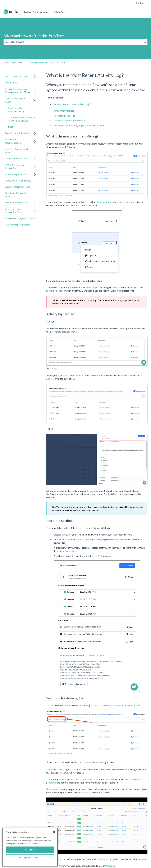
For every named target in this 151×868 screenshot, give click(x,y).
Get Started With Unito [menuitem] (17, 76)
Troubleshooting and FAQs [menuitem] (16, 100)
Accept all (30, 855)
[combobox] (73, 42)
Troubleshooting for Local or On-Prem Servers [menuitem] (21, 119)
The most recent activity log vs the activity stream (79, 125)
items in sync (92, 287)
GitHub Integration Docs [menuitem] (18, 225)
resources (87, 539)
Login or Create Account (36, 12)
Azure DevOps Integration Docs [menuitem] (14, 210)
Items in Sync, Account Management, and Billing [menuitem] (18, 90)
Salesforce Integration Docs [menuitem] (16, 195)
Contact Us (142, 3)
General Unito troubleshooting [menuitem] (16, 109)
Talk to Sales (60, 12)
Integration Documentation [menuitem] (13, 141)
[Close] (54, 838)
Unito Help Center (13, 62)
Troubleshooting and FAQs (41, 62)
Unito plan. (111, 866)
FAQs (62, 62)
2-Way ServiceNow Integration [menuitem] (15, 166)
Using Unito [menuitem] (11, 83)
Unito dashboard (104, 202)
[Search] (145, 42)
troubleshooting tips (105, 859)
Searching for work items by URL (70, 120)
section (56, 291)
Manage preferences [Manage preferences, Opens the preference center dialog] (30, 863)
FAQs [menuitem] (11, 127)
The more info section (65, 116)
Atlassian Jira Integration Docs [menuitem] (18, 151)
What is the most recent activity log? (72, 104)
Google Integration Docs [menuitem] (18, 187)
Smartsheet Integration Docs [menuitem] (20, 218)
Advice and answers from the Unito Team (34, 36)
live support (71, 551)
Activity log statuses (64, 111)
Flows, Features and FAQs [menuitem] (18, 181)
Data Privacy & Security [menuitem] (17, 133)
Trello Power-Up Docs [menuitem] (16, 158)
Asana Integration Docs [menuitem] (17, 174)
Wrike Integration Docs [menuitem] (17, 202)
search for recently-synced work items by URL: (117, 705)
